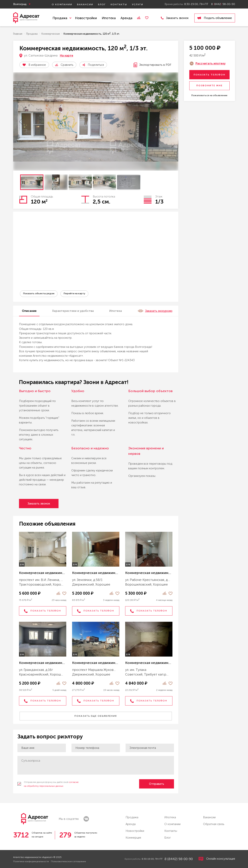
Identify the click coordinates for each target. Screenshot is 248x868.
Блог (102, 4)
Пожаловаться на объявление (209, 95)
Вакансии (85, 4)
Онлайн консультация (217, 859)
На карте (67, 56)
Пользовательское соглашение (68, 861)
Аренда (126, 18)
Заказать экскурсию (155, 311)
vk (86, 819)
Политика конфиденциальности (31, 861)
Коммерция (133, 838)
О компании (62, 4)
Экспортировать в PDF (152, 65)
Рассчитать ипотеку (211, 63)
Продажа (132, 817)
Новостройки (86, 18)
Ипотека (109, 18)
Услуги (138, 4)
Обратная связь (214, 824)
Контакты (119, 4)
